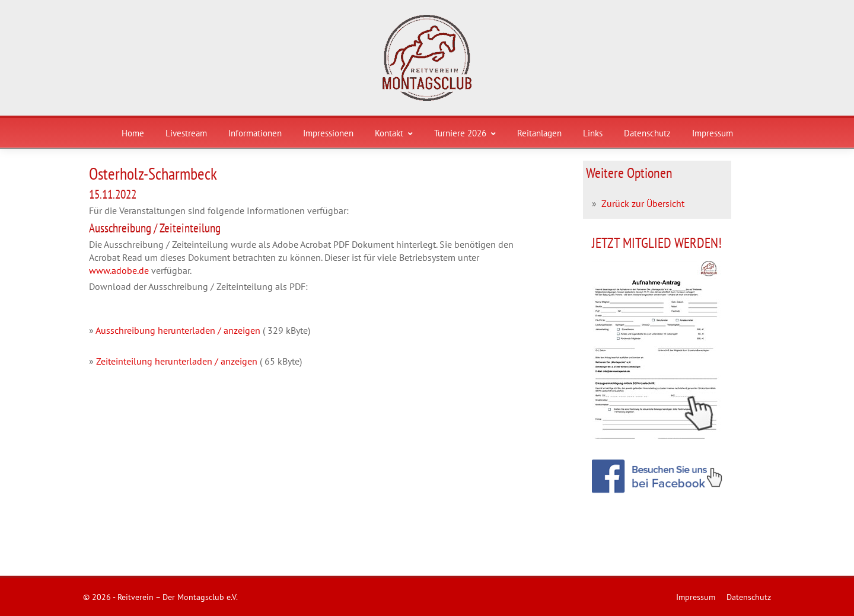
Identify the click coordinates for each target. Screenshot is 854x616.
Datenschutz (647, 133)
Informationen (255, 133)
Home (133, 133)
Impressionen (328, 133)
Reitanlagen (539, 133)
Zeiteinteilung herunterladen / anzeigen (177, 361)
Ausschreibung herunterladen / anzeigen (178, 330)
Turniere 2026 (465, 133)
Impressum (713, 133)
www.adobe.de (119, 270)
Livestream (186, 133)
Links (593, 133)
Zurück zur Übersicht (643, 203)
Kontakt (394, 133)
